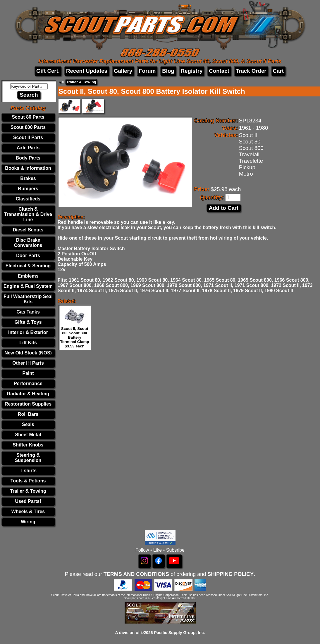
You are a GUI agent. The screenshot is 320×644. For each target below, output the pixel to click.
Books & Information (28, 168)
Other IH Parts (28, 363)
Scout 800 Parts (28, 127)
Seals (28, 424)
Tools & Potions (28, 481)
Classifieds (28, 199)
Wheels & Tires (28, 511)
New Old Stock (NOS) (28, 353)
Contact (219, 71)
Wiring (28, 522)
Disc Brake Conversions (28, 243)
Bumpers (28, 189)
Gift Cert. (48, 71)
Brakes (28, 178)
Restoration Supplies (28, 404)
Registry (192, 71)
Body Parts (28, 158)
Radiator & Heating (28, 394)
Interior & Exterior (28, 332)
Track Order (251, 71)
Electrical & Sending (28, 266)
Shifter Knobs (28, 445)
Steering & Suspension (28, 458)
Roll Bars (28, 414)
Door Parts (28, 256)
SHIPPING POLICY (230, 574)
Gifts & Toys (28, 322)
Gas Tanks (28, 312)
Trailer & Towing (28, 491)
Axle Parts (28, 148)
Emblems (28, 276)
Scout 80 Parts (28, 117)
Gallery (123, 71)
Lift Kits (28, 343)
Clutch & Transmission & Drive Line (28, 214)
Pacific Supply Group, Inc (179, 633)
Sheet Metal (28, 435)
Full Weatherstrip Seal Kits (28, 299)
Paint (28, 373)
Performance (28, 384)
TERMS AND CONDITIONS (136, 574)
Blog (168, 71)
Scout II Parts (28, 137)
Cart (278, 71)
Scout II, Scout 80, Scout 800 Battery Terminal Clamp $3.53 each (75, 337)
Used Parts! (28, 501)
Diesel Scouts (28, 230)
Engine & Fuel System (28, 286)
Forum (147, 71)
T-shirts (28, 471)
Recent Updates (87, 71)
